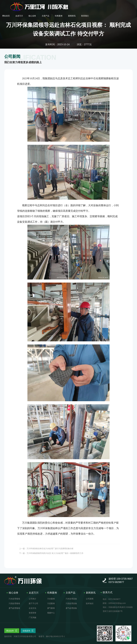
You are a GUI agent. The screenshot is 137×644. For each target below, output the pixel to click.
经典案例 (104, 4)
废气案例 (51, 608)
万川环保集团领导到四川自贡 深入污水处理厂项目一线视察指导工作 (55, 553)
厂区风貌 (33, 617)
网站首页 (52, 4)
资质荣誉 (33, 613)
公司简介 (33, 599)
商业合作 (12, 631)
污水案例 (51, 599)
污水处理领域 (14, 599)
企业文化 (33, 608)
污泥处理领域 (14, 603)
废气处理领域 (14, 608)
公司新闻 (90, 599)
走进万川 (65, 4)
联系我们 (130, 4)
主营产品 (91, 4)
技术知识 (90, 603)
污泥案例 (51, 603)
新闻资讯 (117, 4)
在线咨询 (28, 631)
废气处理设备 (71, 608)
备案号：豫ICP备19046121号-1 (52, 636)
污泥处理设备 (71, 603)
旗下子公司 (33, 603)
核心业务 (78, 4)
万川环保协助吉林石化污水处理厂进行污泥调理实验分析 (50, 549)
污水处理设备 (71, 599)
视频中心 (51, 613)
